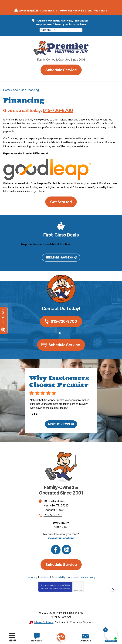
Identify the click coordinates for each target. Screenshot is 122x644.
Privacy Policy (52, 587)
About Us (19, 90)
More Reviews (59, 423)
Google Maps (66, 548)
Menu (12, 640)
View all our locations (61, 537)
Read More (100, 11)
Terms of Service (63, 587)
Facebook (56, 548)
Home (7, 90)
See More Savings (59, 257)
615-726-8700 (61, 637)
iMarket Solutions (44, 621)
